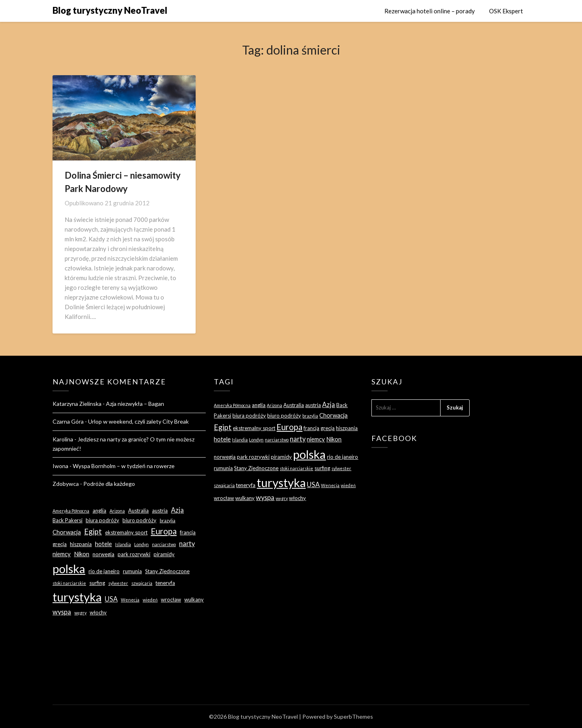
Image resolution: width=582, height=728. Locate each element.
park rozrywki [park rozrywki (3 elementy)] (134, 554)
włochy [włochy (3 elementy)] (98, 612)
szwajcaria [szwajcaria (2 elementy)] (142, 583)
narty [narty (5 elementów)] (187, 543)
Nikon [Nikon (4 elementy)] (82, 554)
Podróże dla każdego (109, 484)
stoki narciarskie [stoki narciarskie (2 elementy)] (69, 583)
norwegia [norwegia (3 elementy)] (103, 554)
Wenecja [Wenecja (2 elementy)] (130, 600)
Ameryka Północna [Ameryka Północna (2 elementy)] (71, 511)
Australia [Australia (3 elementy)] (138, 511)
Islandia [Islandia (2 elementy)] (123, 544)
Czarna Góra (68, 421)
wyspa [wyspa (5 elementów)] (62, 612)
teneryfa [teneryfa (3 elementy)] (165, 583)
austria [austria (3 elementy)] (160, 511)
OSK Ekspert (506, 11)
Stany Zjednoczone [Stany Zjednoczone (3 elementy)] (167, 571)
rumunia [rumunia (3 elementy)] (132, 571)
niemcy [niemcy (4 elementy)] (62, 554)
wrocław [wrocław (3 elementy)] (171, 599)
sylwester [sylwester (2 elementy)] (118, 583)
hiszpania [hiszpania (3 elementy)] (81, 544)
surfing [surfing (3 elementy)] (97, 583)
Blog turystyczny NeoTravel (110, 10)
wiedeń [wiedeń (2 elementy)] (150, 600)
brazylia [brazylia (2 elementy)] (168, 520)
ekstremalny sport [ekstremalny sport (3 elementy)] (126, 532)
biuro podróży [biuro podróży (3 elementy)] (139, 520)
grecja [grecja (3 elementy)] (60, 544)
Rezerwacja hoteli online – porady (430, 11)
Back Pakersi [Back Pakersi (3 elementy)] (67, 520)
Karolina (63, 439)
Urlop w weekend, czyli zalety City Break (138, 421)
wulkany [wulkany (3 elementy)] (194, 599)
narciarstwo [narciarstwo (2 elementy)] (164, 544)
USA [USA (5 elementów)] (111, 599)
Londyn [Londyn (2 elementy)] (141, 544)
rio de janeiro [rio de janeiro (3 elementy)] (104, 571)
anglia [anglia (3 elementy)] (99, 511)
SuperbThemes (353, 716)
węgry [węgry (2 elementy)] (80, 613)
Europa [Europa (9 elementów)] (164, 531)
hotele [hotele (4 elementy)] (103, 544)
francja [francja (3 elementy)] (188, 532)
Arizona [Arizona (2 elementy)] (117, 511)
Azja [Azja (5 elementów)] (177, 510)
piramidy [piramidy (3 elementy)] (164, 554)
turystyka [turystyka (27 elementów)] (77, 597)
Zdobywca (66, 484)
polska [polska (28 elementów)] (69, 569)
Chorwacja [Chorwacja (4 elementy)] (67, 532)
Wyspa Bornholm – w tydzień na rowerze (124, 466)
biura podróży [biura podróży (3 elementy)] (102, 520)
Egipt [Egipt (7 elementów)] (93, 532)
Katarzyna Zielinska (77, 404)
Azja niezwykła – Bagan (135, 404)
